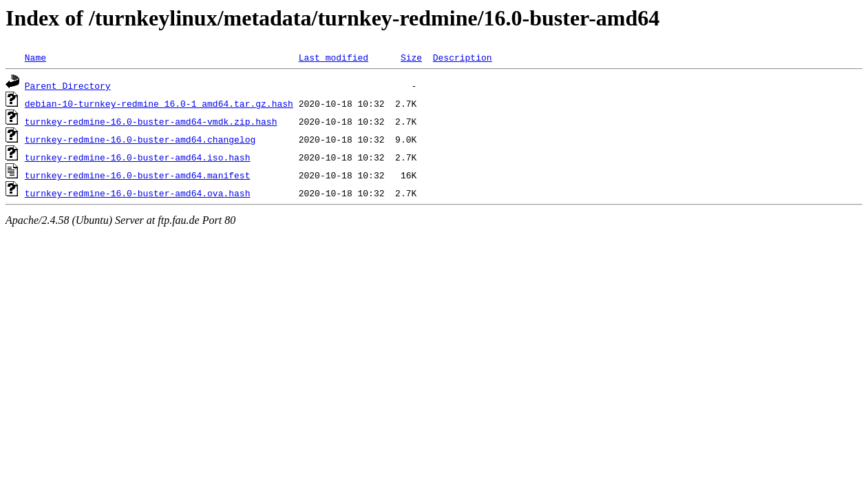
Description (463, 57)
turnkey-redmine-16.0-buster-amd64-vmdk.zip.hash (151, 121)
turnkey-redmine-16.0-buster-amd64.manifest (138, 175)
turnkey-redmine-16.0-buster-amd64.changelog (140, 139)
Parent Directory (68, 85)
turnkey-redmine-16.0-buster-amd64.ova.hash (138, 193)
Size (411, 57)
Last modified (334, 57)
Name (35, 57)
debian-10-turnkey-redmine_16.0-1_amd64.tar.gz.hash (159, 103)
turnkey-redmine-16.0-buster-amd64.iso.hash (138, 157)
